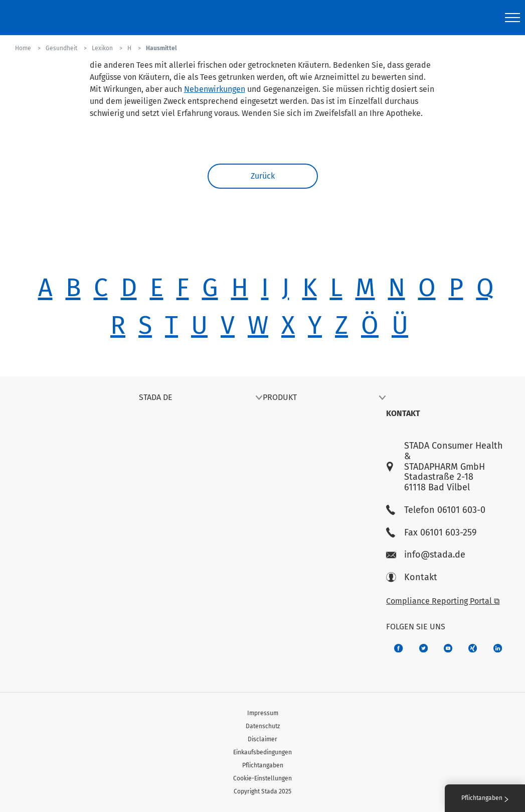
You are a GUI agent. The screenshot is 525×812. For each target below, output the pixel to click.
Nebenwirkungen (215, 89)
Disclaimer (262, 739)
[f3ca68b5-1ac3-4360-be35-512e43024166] (448, 648)
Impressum (263, 713)
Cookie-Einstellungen (262, 778)
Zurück (263, 176)
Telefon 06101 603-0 (436, 510)
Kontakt (412, 577)
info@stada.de (426, 555)
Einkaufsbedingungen (262, 752)
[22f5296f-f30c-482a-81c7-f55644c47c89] (473, 648)
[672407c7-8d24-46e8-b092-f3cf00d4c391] (398, 648)
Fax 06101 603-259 (431, 533)
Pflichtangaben (263, 765)
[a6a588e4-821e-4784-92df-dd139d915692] (423, 648)
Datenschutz (263, 726)
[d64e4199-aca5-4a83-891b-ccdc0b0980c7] (498, 648)
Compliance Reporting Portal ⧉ (443, 601)
